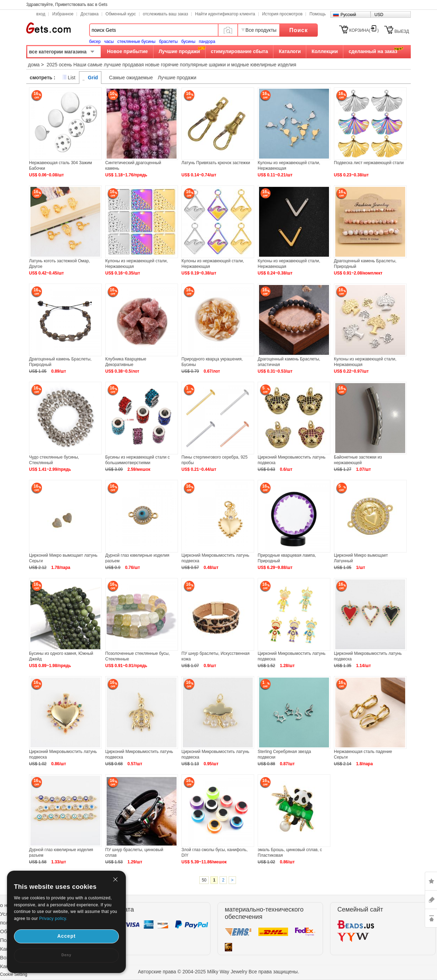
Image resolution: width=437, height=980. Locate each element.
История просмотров (282, 14)
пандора (207, 42)
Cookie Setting (14, 974)
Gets (48, 28)
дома (34, 65)
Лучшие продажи (179, 51)
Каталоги (290, 51)
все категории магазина (58, 52)
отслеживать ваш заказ (166, 14)
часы (109, 42)
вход (41, 14)
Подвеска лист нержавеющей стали (369, 163)
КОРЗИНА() (364, 30)
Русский (348, 15)
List (72, 78)
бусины (188, 42)
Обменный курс (121, 14)
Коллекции (325, 51)
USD (379, 15)
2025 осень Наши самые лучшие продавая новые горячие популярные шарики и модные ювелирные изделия (171, 65)
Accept (67, 936)
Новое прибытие (127, 51)
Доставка (89, 14)
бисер (95, 42)
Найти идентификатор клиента (225, 14)
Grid (93, 78)
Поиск (298, 30)
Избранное (63, 14)
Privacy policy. (53, 919)
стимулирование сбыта (239, 51)
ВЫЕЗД (402, 31)
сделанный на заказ (373, 51)
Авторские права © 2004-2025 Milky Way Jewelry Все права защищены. (218, 972)
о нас (6, 905)
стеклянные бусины (137, 42)
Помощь (317, 14)
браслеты (169, 42)
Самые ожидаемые (131, 78)
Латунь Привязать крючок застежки (216, 163)
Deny (66, 955)
